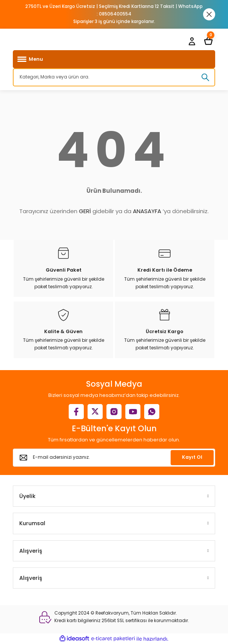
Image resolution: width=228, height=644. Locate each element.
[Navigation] (114, 59)
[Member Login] (192, 41)
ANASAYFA (147, 211)
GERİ (85, 211)
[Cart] (208, 41)
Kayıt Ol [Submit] (192, 457)
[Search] (114, 77)
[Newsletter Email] (114, 458)
